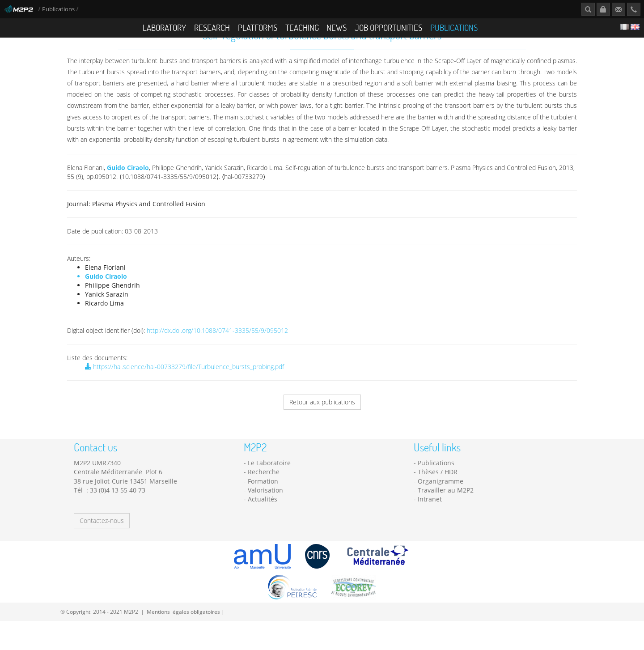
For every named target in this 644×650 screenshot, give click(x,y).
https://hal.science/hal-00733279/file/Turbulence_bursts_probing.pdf (184, 385)
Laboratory (164, 28)
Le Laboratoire (269, 481)
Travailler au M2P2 (446, 508)
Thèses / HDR (438, 490)
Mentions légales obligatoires (183, 629)
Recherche (264, 490)
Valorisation (265, 508)
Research (212, 28)
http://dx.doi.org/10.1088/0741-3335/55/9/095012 (217, 349)
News (337, 28)
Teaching (302, 28)
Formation (263, 499)
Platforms (258, 28)
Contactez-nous (102, 538)
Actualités (263, 517)
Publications (59, 9)
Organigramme (441, 499)
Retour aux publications (322, 420)
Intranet (430, 517)
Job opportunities (388, 28)
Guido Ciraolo (128, 186)
